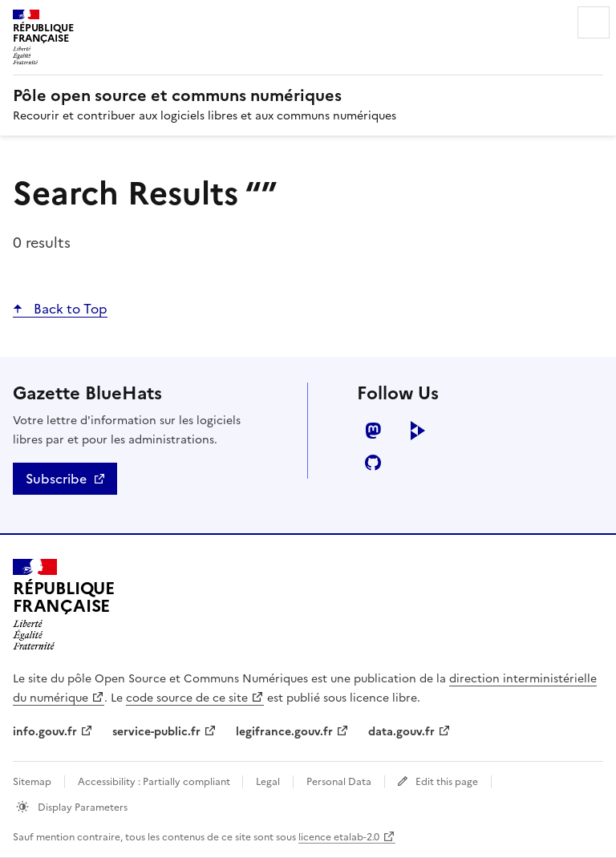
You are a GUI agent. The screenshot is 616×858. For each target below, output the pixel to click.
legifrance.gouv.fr (284, 732)
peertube (418, 431)
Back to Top (69, 309)
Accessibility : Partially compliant (155, 782)
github (373, 463)
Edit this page (447, 782)
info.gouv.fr (45, 732)
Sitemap (32, 782)
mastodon (373, 431)
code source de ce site (187, 698)
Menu (594, 22)
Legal (268, 782)
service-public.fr (156, 732)
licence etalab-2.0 (339, 837)
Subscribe (56, 479)
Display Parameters (81, 807)
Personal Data (339, 782)
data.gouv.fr (401, 732)
